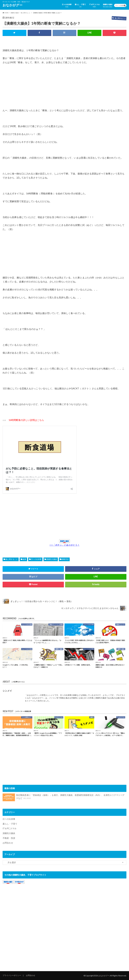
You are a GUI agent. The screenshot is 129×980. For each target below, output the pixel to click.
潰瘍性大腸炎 (108, 6)
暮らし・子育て (80, 6)
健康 (24, 559)
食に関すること (12, 559)
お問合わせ (8, 843)
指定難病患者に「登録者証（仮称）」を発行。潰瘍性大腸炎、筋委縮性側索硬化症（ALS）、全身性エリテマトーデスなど (64, 797)
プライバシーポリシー (12, 975)
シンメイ (7, 691)
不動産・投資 (9, 838)
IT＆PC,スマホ (94, 6)
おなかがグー (13, 5)
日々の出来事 (67, 6)
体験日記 (65, 559)
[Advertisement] (21, 88)
